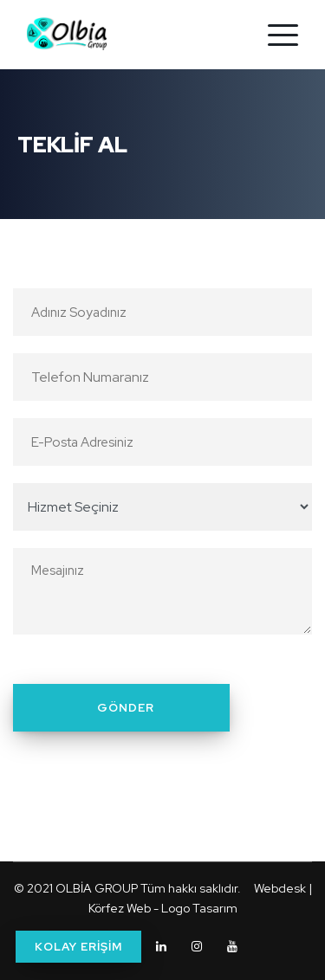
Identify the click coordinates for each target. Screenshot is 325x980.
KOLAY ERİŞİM (78, 947)
